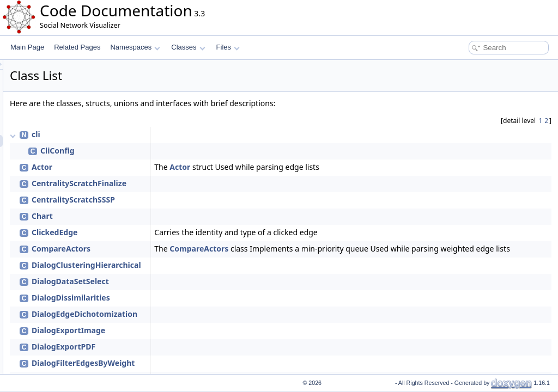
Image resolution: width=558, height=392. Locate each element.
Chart (206, 216)
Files (228, 47)
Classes (188, 47)
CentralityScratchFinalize (242, 183)
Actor (205, 167)
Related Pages (77, 47)
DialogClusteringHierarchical (250, 274)
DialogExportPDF (227, 356)
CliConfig (221, 151)
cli (199, 134)
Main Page (27, 47)
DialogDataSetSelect (234, 290)
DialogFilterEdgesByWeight (247, 372)
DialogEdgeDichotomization (248, 323)
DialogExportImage (232, 339)
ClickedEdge (218, 232)
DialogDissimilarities (234, 307)
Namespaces (135, 47)
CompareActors (225, 249)
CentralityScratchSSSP (237, 200)
